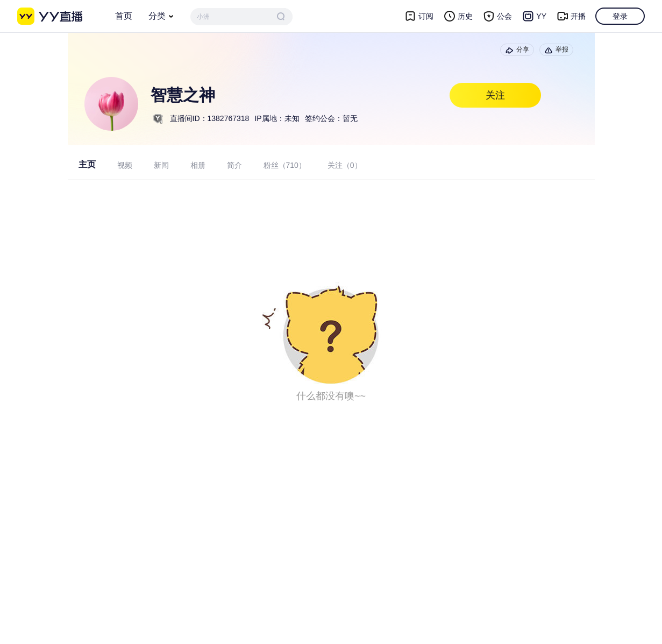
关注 (495, 95)
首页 (124, 16)
